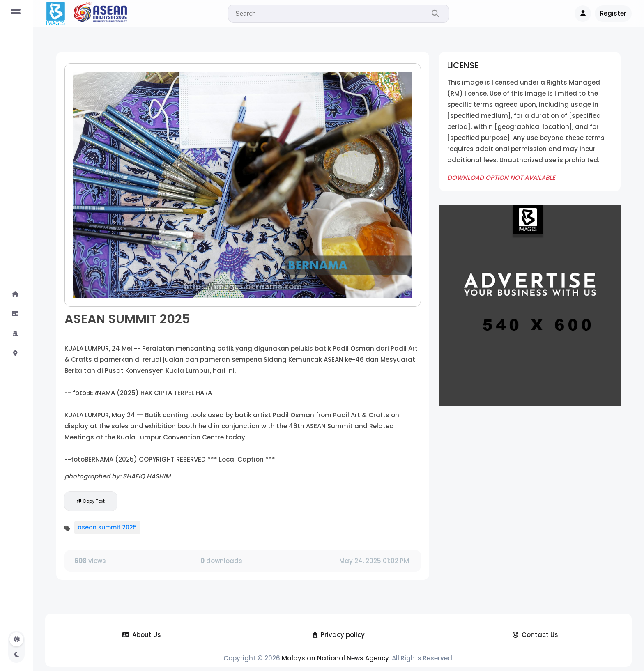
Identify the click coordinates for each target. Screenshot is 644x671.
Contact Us (535, 635)
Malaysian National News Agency (335, 658)
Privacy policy (339, 635)
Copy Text (91, 501)
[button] (583, 14)
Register (613, 13)
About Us (142, 635)
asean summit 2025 (107, 527)
